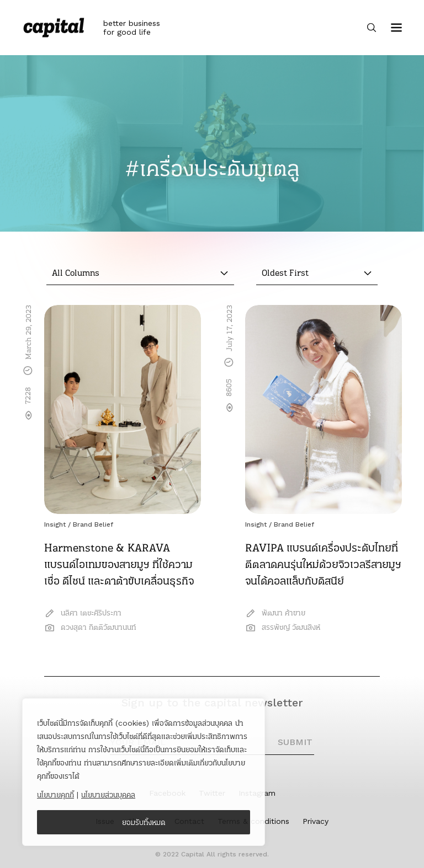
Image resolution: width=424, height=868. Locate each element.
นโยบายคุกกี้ (55, 795)
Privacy (316, 821)
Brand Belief (93, 524)
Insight (55, 524)
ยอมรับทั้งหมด (144, 822)
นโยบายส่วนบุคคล (108, 795)
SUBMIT (295, 742)
